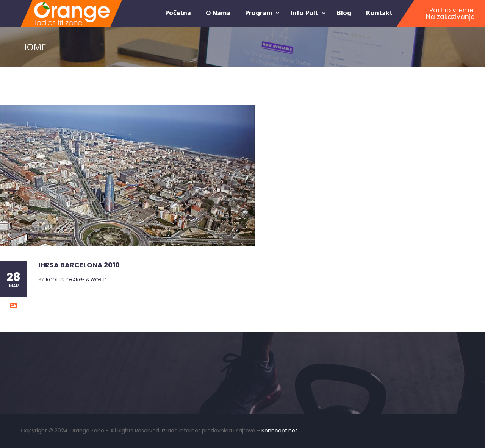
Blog (344, 13)
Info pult (305, 13)
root (52, 280)
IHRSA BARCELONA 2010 (79, 265)
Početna (178, 13)
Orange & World (86, 280)
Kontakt (379, 13)
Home (34, 47)
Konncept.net (279, 431)
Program (260, 13)
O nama (218, 13)
